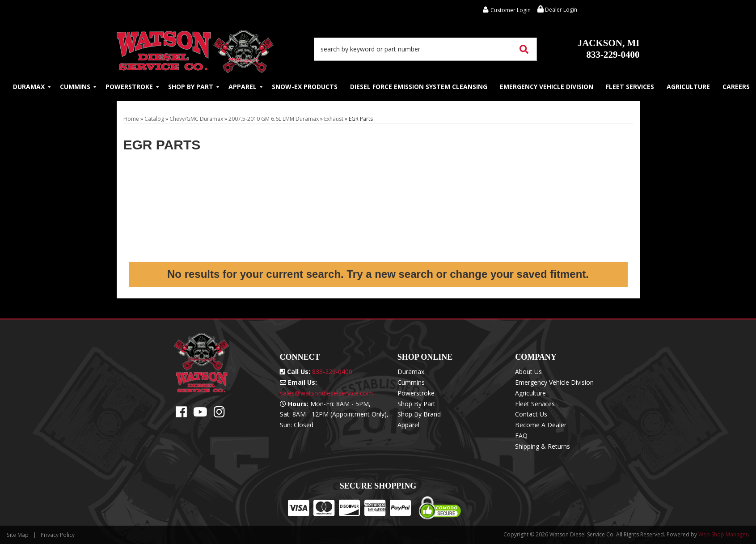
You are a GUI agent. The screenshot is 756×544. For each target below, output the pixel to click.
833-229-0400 (609, 49)
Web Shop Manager (723, 534)
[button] (426, 49)
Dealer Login (557, 10)
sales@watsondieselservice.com (326, 393)
